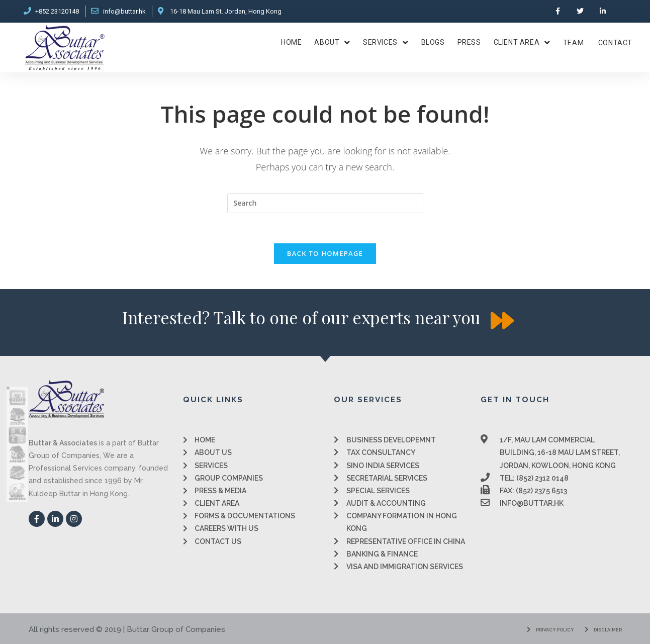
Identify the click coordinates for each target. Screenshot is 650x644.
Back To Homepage (325, 253)
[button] (301, 318)
